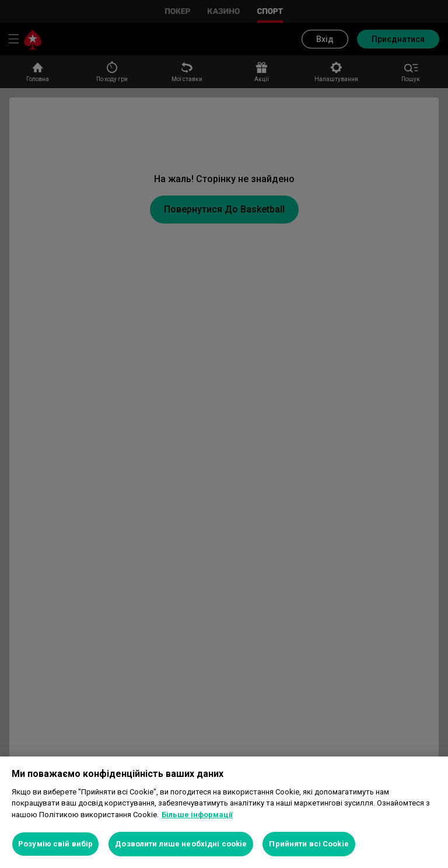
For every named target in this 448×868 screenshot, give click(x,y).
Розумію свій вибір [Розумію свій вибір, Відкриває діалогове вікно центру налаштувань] (55, 844)
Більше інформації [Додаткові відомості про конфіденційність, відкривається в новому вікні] (197, 815)
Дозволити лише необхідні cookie (181, 844)
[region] (224, 812)
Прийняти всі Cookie (309, 844)
